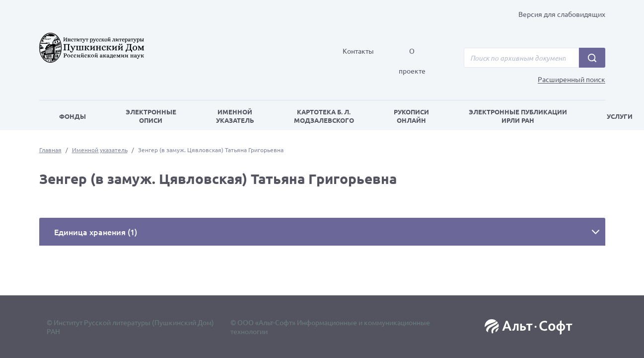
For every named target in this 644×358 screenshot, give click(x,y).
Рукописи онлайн (411, 116)
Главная (50, 150)
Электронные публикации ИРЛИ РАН (518, 116)
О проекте (412, 61)
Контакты (358, 51)
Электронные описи (151, 116)
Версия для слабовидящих (562, 14)
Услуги (620, 116)
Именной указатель (235, 116)
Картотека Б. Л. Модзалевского (324, 116)
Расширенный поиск (572, 79)
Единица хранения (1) (96, 232)
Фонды (72, 116)
